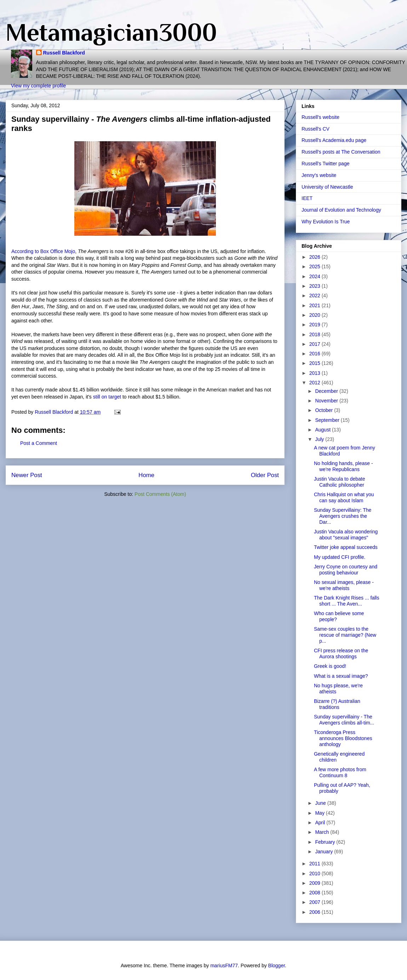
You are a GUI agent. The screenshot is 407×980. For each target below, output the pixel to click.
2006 (316, 912)
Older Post (265, 475)
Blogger (277, 965)
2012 (316, 383)
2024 (316, 276)
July (320, 439)
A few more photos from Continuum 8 (340, 772)
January (325, 852)
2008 (316, 893)
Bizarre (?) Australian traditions (337, 704)
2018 (316, 334)
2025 (316, 267)
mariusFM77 (224, 965)
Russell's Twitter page (325, 164)
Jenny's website (319, 175)
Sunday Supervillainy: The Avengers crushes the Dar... (343, 516)
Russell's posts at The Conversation (341, 152)
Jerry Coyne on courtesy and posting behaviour (346, 570)
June (321, 803)
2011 (316, 864)
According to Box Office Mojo (43, 251)
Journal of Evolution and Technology (341, 210)
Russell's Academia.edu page (334, 140)
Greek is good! (330, 666)
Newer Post (27, 475)
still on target (107, 397)
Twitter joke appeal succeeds (346, 547)
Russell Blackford (64, 53)
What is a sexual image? (341, 676)
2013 (316, 373)
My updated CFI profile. (340, 557)
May (320, 813)
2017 (316, 344)
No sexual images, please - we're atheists (344, 585)
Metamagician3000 (111, 32)
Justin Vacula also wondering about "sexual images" (346, 535)
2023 (316, 286)
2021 (316, 305)
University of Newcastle (327, 187)
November (327, 401)
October (325, 410)
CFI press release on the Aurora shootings (341, 654)
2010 (316, 873)
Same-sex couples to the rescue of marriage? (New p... (345, 635)
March (323, 832)
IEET (307, 198)
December (327, 391)
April (321, 823)
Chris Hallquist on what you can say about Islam (344, 497)
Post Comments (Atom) (160, 494)
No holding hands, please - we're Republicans (343, 466)
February (326, 842)
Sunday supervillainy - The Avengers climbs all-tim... (344, 720)
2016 (316, 354)
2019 (316, 325)
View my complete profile (38, 86)
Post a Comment (39, 443)
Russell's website (320, 117)
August (323, 430)
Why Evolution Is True (326, 222)
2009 (316, 883)
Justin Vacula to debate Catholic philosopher (340, 482)
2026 (316, 257)
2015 (316, 363)
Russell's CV (316, 129)
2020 (316, 315)
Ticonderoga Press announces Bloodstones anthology (343, 738)
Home (146, 475)
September (328, 420)
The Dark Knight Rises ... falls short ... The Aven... (346, 601)
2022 (316, 296)
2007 (316, 902)
